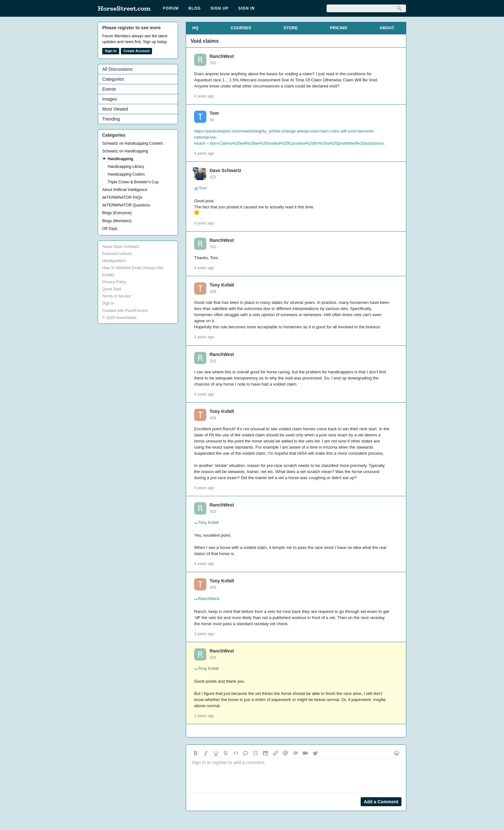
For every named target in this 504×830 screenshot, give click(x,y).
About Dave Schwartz (121, 247)
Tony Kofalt (222, 285)
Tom (214, 113)
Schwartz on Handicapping (125, 151)
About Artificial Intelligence (125, 190)
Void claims (205, 41)
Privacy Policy (114, 282)
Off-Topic (110, 229)
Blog (195, 8)
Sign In (247, 8)
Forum (171, 8)
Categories (113, 79)
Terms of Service (117, 296)
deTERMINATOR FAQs (122, 197)
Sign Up (220, 8)
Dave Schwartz (225, 170)
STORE (291, 28)
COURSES (241, 28)
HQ (195, 28)
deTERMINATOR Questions (126, 205)
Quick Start (112, 289)
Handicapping (120, 159)
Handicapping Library (126, 167)
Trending (111, 119)
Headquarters (114, 261)
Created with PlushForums (125, 311)
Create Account (136, 51)
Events (109, 89)
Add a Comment (381, 802)
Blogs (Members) (117, 221)
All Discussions (117, 69)
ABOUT (387, 28)
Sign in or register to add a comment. (296, 775)
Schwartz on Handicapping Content (132, 143)
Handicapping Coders (126, 174)
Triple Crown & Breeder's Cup (133, 182)
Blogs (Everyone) (117, 213)
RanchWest (222, 56)
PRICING (338, 28)
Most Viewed (115, 109)
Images (110, 99)
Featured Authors (117, 254)
